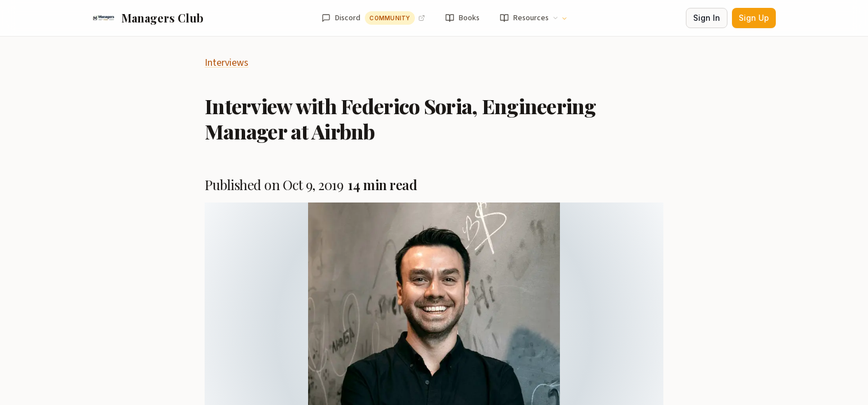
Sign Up (754, 18)
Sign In (707, 18)
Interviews (227, 63)
